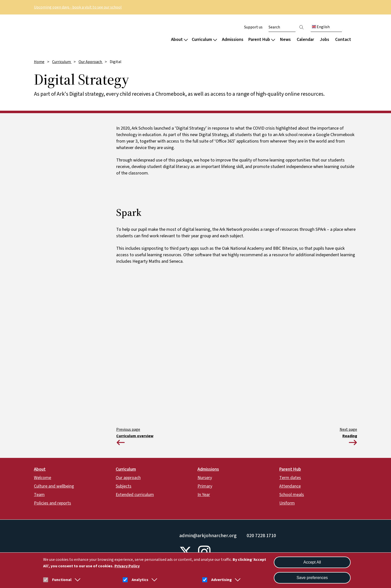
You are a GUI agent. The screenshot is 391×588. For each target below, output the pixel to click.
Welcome (43, 478)
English (321, 27)
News (285, 40)
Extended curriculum (135, 495)
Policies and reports (52, 503)
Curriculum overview (135, 436)
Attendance (290, 486)
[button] (77, 580)
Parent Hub (262, 40)
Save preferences (312, 578)
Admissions (233, 40)
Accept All (312, 562)
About (179, 40)
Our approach (128, 478)
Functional (62, 580)
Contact (343, 40)
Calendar (305, 40)
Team (39, 495)
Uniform (287, 503)
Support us (253, 27)
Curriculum (204, 40)
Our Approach (91, 62)
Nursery (205, 478)
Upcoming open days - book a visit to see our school (78, 7)
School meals (292, 495)
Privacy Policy (127, 566)
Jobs (325, 40)
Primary (205, 486)
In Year (204, 495)
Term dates (290, 478)
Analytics (140, 580)
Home (39, 62)
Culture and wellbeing (54, 486)
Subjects (124, 486)
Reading (350, 436)
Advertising (221, 580)
